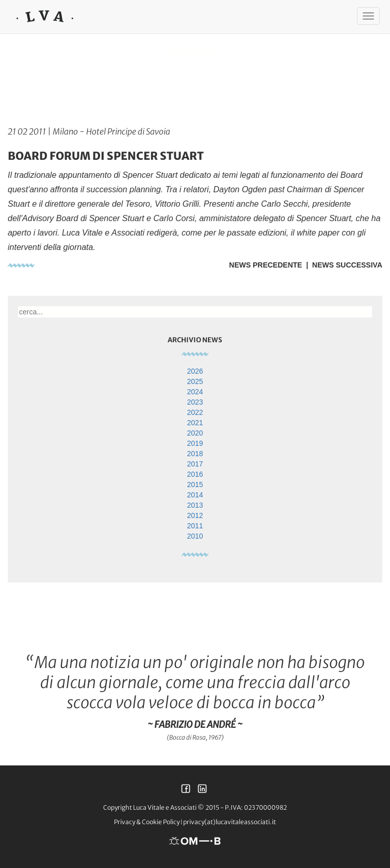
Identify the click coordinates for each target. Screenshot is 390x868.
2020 (195, 433)
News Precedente (266, 265)
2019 (195, 443)
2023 (195, 402)
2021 (195, 423)
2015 (195, 485)
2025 (195, 381)
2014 (195, 495)
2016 (195, 474)
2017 (195, 464)
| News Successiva (342, 265)
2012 (195, 515)
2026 (195, 371)
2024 (195, 392)
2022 (195, 412)
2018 (195, 454)
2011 (195, 526)
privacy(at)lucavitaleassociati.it (230, 822)
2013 (195, 505)
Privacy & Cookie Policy (147, 822)
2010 (195, 536)
